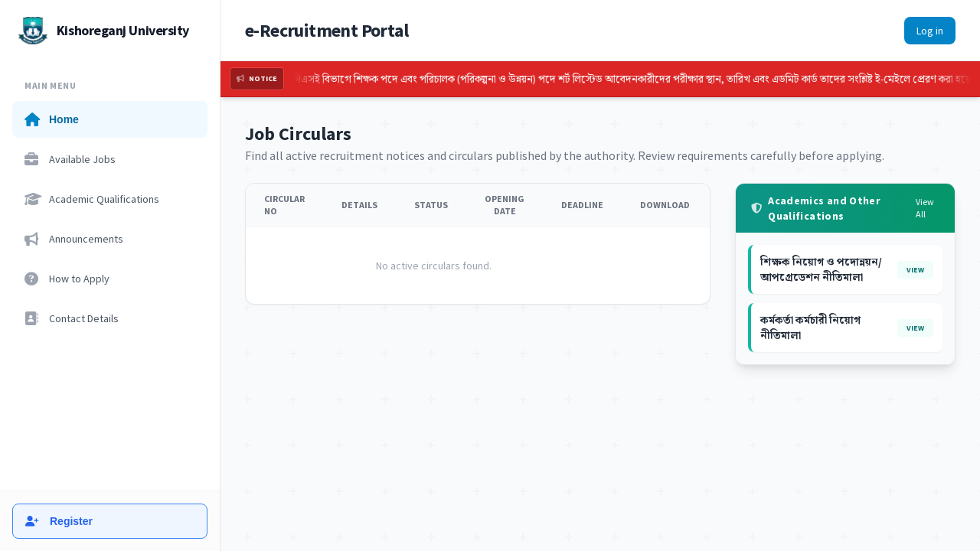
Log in (930, 31)
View (915, 270)
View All (925, 208)
